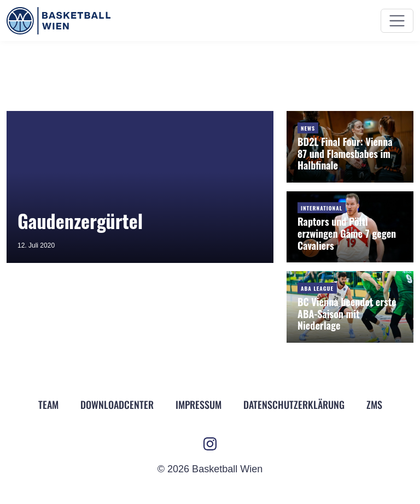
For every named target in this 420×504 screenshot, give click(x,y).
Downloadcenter (117, 405)
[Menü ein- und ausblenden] (397, 21)
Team (48, 405)
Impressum (199, 405)
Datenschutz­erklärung (294, 405)
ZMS (374, 405)
